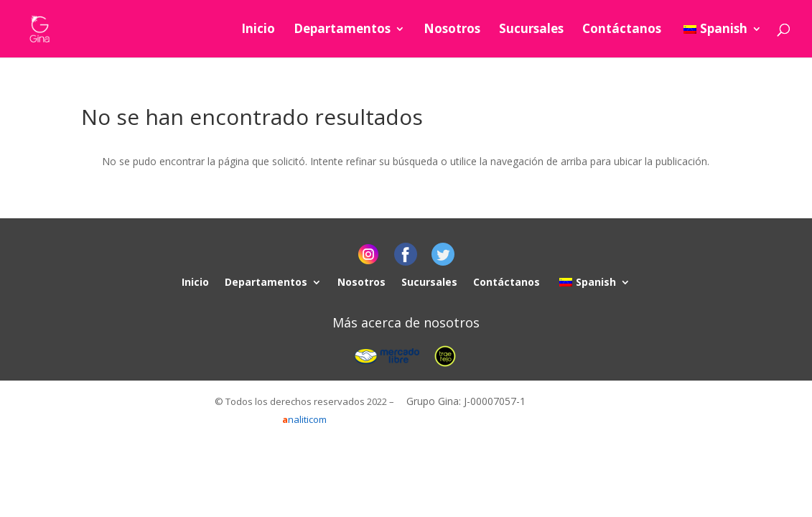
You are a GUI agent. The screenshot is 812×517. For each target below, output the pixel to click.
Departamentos (342, 30)
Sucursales (531, 30)
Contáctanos (622, 30)
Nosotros (452, 30)
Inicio (258, 30)
